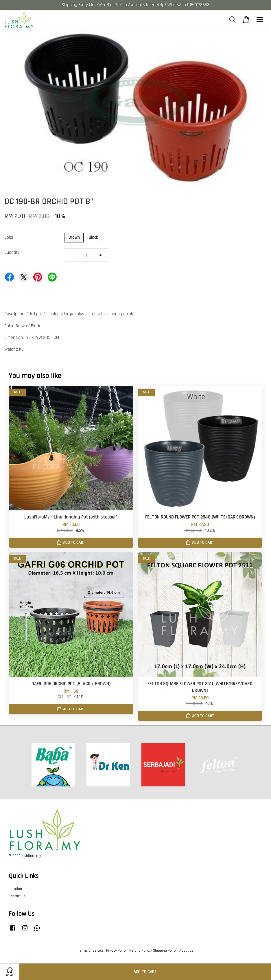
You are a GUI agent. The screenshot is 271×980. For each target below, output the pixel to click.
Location (15, 889)
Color (9, 237)
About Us (186, 950)
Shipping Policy (165, 950)
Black (93, 237)
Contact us (17, 896)
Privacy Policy (116, 950)
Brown (74, 237)
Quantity (12, 252)
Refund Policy (140, 950)
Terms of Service (91, 950)
